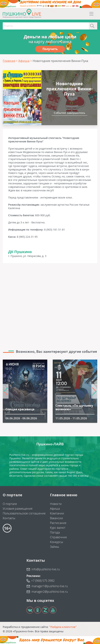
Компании (57, 513)
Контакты (9, 518)
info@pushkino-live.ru (46, 569)
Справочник (58, 537)
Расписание (58, 523)
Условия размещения (18, 509)
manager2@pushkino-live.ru (50, 592)
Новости (56, 504)
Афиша (55, 509)
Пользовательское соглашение (24, 513)
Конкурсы (57, 542)
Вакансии (56, 518)
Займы (55, 547)
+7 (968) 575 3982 (43, 581)
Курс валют (58, 528)
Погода (55, 532)
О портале (10, 504)
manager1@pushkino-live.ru (50, 586)
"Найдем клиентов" (63, 627)
